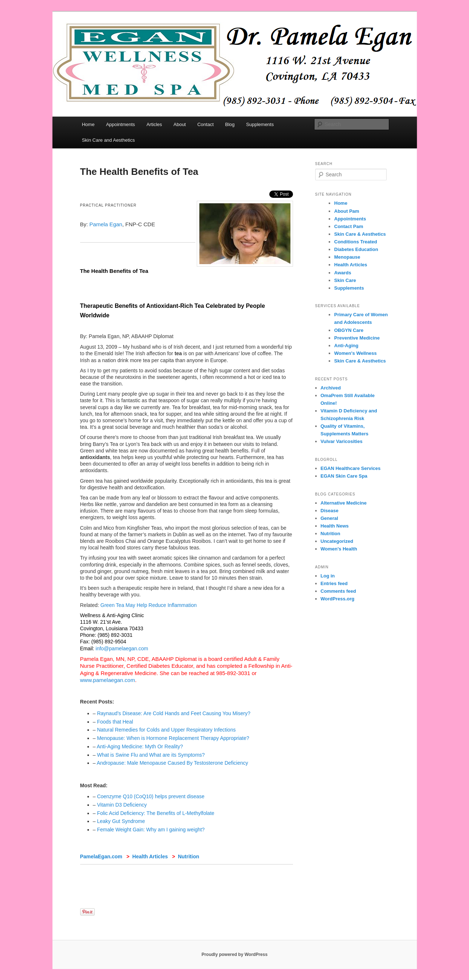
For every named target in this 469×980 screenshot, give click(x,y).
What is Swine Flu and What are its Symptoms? (151, 755)
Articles (154, 124)
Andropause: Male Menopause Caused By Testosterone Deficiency (172, 763)
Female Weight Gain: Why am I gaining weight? (151, 830)
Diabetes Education (356, 249)
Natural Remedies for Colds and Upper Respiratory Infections (166, 730)
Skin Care (345, 280)
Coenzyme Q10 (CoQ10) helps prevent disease (151, 796)
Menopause (347, 257)
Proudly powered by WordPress (234, 954)
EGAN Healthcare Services (351, 468)
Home (88, 124)
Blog (230, 124)
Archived (331, 388)
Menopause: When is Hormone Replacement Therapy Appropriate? (173, 738)
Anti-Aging (346, 346)
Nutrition (188, 856)
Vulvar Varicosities (342, 441)
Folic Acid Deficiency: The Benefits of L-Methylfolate (156, 813)
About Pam (347, 211)
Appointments (121, 124)
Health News (335, 526)
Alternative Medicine (344, 503)
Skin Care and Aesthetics (108, 140)
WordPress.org (338, 599)
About (180, 124)
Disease (330, 511)
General (329, 518)
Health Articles (150, 856)
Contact (205, 124)
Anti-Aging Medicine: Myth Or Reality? (140, 746)
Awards (343, 273)
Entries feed (334, 583)
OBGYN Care (349, 330)
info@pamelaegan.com (122, 648)
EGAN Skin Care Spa (344, 476)
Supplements (260, 124)
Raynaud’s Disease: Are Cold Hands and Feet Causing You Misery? (174, 713)
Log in (328, 576)
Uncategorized (337, 541)
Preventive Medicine (357, 338)
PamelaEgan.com (101, 856)
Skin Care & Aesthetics (360, 234)
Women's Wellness (355, 353)
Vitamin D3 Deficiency (122, 805)
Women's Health (339, 549)
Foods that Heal (115, 722)
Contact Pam (349, 226)
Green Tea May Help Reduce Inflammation (149, 605)
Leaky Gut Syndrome (121, 821)
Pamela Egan (106, 224)
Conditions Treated (356, 242)
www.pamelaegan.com (108, 680)
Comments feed (339, 591)
